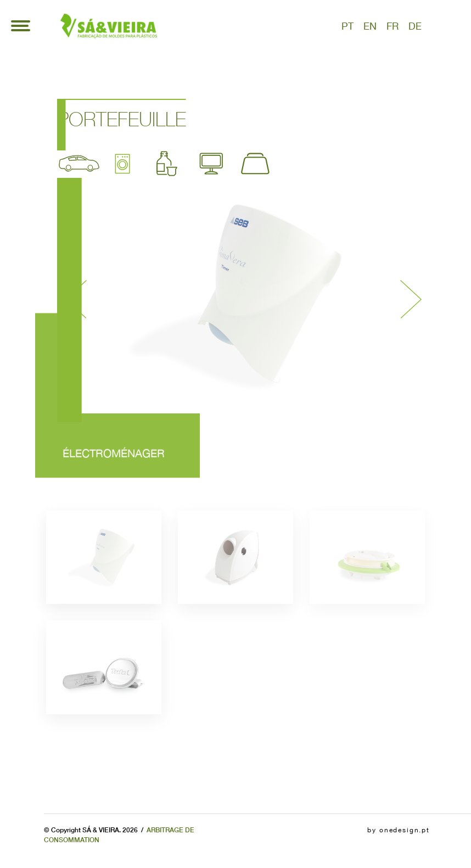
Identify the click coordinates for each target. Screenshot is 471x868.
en (370, 26)
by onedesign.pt (399, 830)
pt (347, 26)
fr (392, 26)
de (415, 26)
